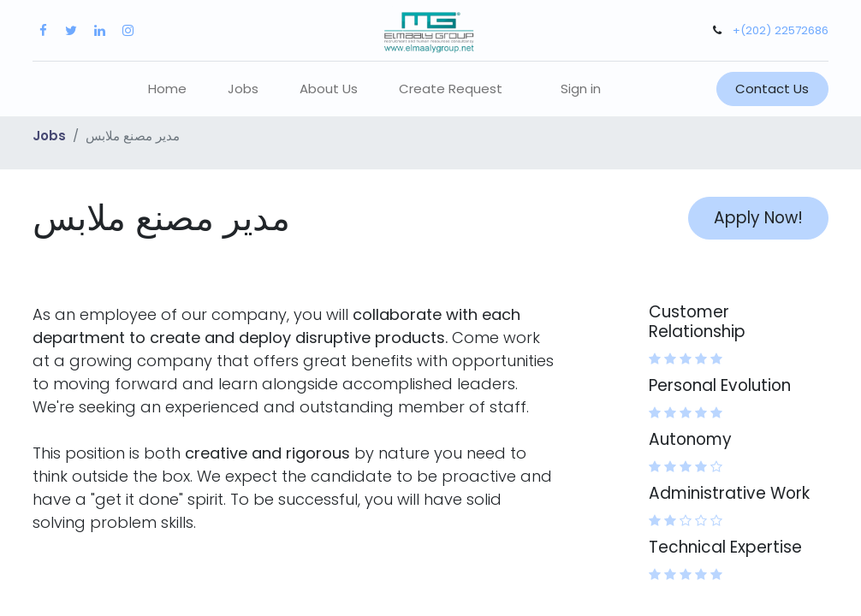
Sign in (581, 89)
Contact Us (772, 89)
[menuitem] (167, 89)
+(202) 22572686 (781, 30)
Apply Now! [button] (758, 218)
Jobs (49, 136)
